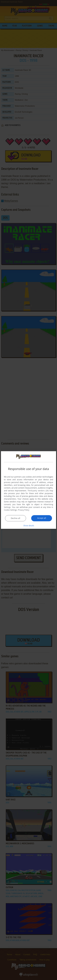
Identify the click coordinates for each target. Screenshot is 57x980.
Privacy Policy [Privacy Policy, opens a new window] (24, 510)
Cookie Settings (10, 510)
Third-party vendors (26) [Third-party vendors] (38, 491)
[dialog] (29, 490)
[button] (29, 526)
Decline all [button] (16, 518)
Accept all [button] (42, 518)
